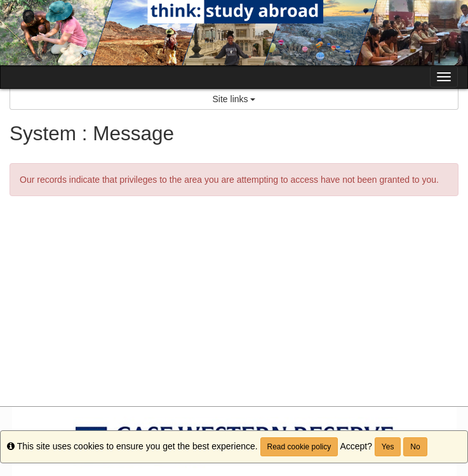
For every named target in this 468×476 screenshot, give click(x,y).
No (415, 447)
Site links (234, 99)
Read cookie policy (299, 447)
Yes (388, 447)
